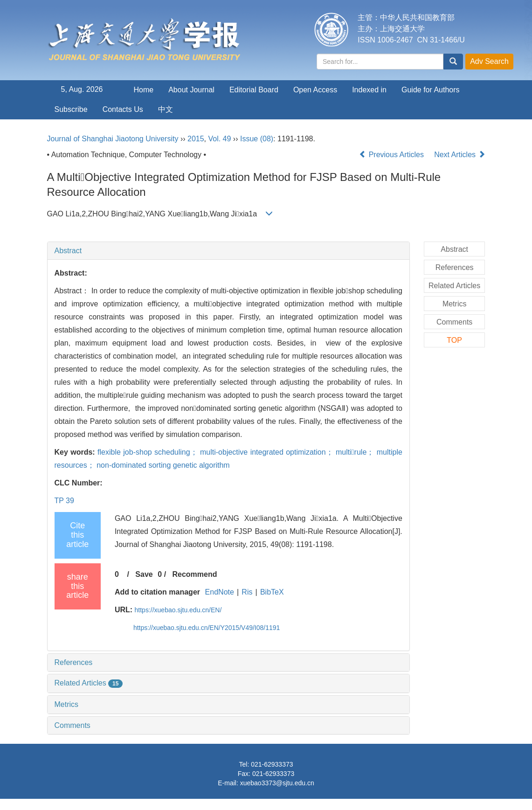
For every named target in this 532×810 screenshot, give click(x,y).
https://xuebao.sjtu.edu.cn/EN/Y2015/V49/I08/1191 (207, 628)
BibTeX (272, 592)
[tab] (228, 251)
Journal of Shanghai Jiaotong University (113, 139)
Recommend (194, 574)
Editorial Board (254, 90)
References (74, 662)
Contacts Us (123, 109)
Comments (73, 725)
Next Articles (459, 155)
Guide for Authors (431, 90)
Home (144, 90)
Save (144, 574)
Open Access (315, 90)
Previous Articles (392, 155)
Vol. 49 (219, 139)
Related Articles (89, 683)
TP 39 (64, 501)
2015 (196, 139)
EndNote (220, 592)
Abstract (68, 251)
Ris (247, 592)
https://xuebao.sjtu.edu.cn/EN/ (178, 610)
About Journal (191, 90)
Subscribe (71, 109)
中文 (166, 109)
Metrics (67, 704)
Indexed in (369, 90)
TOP (454, 340)
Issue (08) (257, 139)
